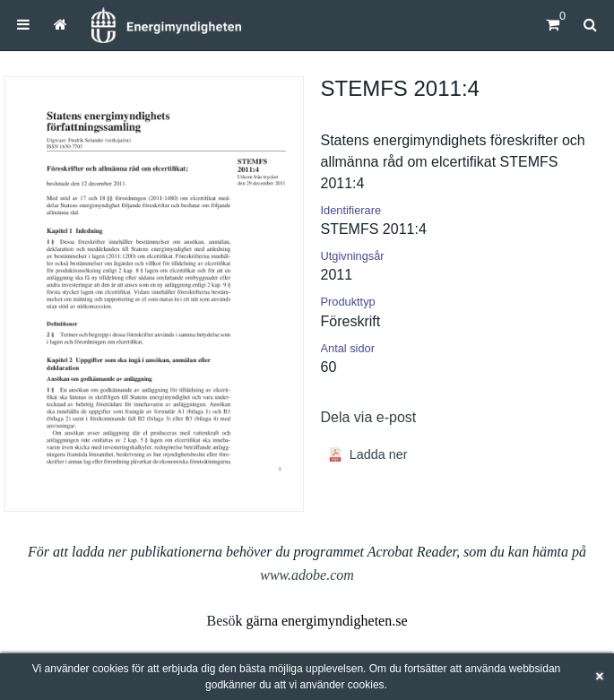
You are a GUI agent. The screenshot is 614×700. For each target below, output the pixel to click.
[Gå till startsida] (61, 25)
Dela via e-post (369, 417)
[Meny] (23, 25)
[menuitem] (23, 25)
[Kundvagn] (553, 25)
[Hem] (166, 25)
